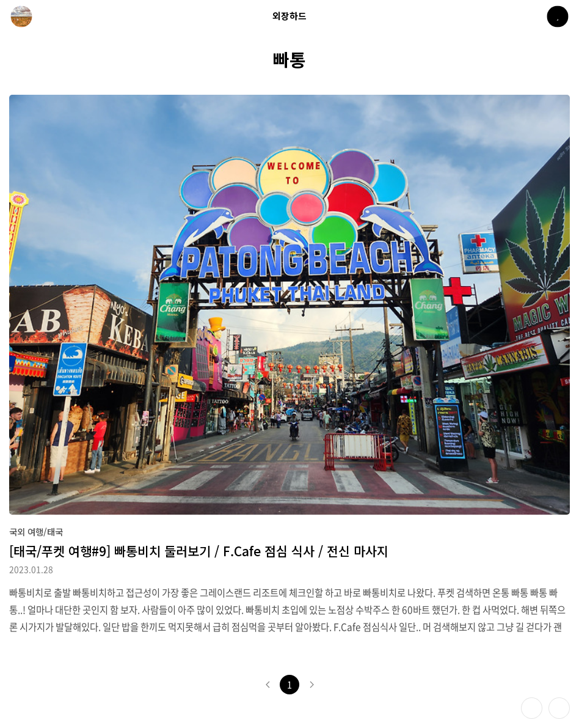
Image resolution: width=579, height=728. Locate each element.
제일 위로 (559, 708)
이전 (268, 685)
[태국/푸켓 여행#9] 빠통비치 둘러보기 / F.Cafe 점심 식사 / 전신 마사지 (199, 551)
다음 (311, 685)
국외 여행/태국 (36, 531)
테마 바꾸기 (532, 708)
